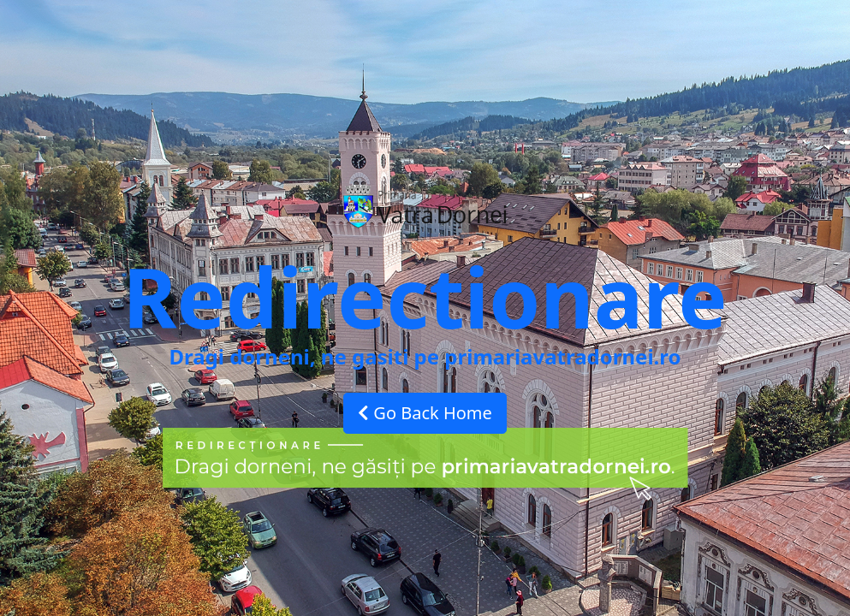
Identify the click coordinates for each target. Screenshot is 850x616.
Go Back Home (425, 413)
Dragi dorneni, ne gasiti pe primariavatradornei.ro (425, 356)
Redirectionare (425, 296)
